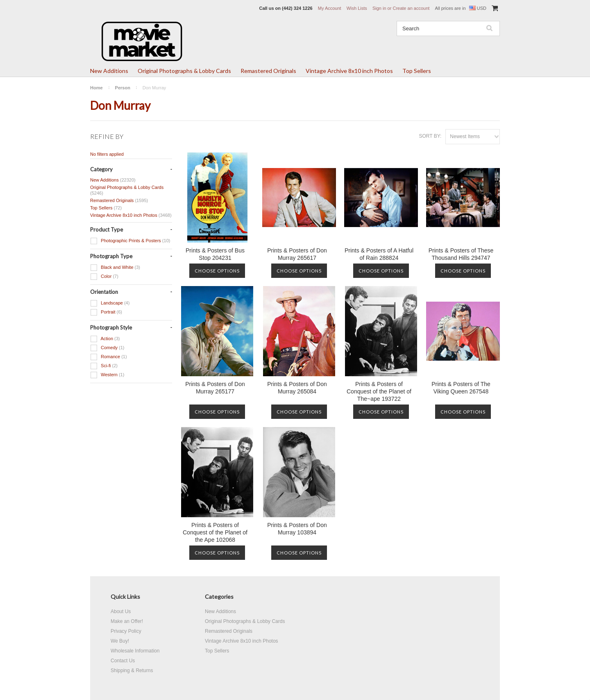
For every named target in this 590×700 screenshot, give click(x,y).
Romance (109, 357)
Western (107, 375)
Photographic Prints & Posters (130, 241)
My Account (330, 8)
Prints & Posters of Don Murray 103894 (297, 529)
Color (104, 277)
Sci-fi (104, 366)
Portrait (106, 312)
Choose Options (217, 271)
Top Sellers (417, 71)
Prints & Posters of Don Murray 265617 (297, 254)
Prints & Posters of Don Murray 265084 (297, 388)
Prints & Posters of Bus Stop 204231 (215, 254)
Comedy (107, 348)
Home (96, 88)
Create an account (411, 8)
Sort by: (430, 136)
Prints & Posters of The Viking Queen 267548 (461, 388)
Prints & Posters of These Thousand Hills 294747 (461, 254)
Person (123, 88)
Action (105, 339)
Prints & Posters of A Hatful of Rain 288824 (379, 254)
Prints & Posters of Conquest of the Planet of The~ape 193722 (379, 391)
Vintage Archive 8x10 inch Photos (349, 71)
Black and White (115, 268)
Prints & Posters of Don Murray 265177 (215, 388)
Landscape (110, 303)
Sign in (379, 8)
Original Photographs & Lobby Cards (184, 71)
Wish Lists (357, 8)
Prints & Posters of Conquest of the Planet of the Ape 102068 (215, 532)
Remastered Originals (268, 71)
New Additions (109, 71)
